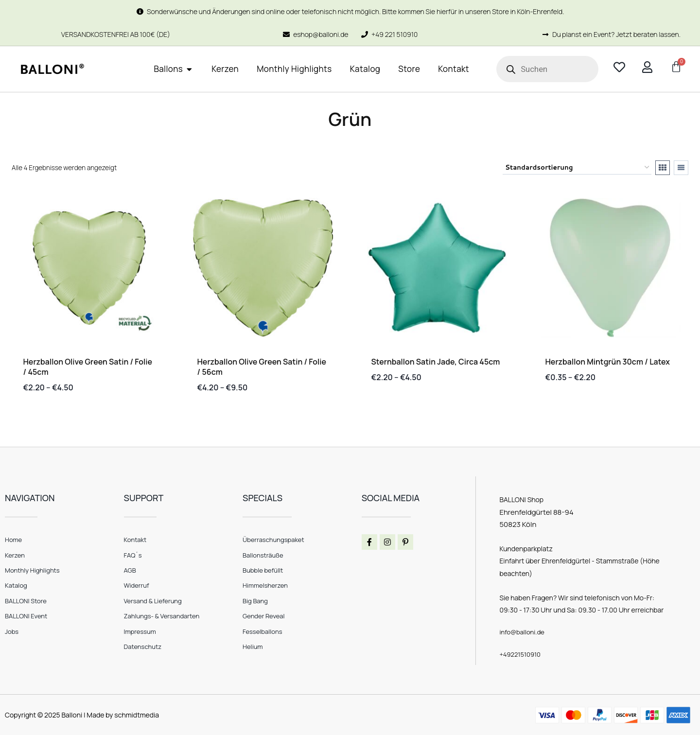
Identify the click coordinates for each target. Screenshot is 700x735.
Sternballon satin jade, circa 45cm (436, 362)
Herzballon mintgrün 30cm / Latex (608, 362)
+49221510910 (521, 654)
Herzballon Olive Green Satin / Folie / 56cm (262, 367)
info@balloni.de (524, 632)
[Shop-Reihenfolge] (577, 168)
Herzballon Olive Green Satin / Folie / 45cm (88, 367)
